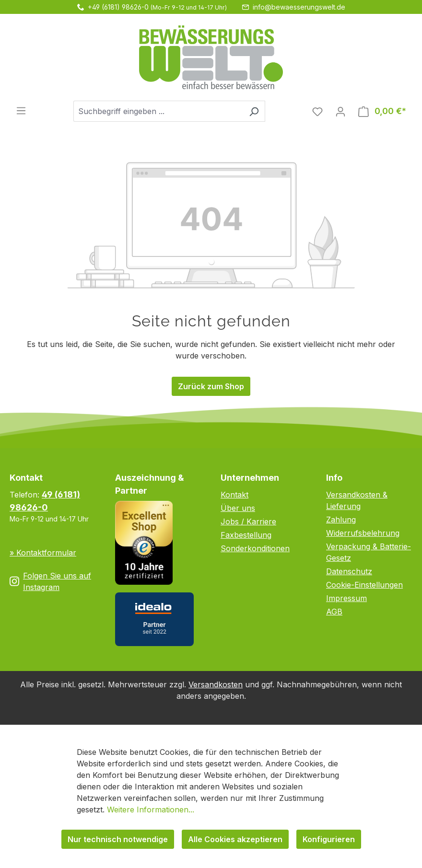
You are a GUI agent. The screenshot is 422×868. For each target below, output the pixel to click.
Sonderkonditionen (255, 548)
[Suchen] (254, 111)
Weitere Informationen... (151, 810)
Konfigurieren (329, 839)
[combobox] (158, 111)
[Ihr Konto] (340, 111)
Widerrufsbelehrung (363, 533)
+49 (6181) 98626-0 (118, 7)
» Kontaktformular (43, 553)
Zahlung (341, 520)
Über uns (238, 508)
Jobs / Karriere (248, 521)
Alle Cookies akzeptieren (235, 839)
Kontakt (234, 495)
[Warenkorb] (382, 111)
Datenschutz (349, 571)
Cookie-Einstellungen (364, 585)
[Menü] (21, 110)
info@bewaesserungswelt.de (299, 7)
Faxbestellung (246, 535)
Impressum (346, 598)
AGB (334, 612)
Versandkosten (216, 684)
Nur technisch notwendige (118, 839)
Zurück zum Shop (211, 386)
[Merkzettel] (317, 111)
